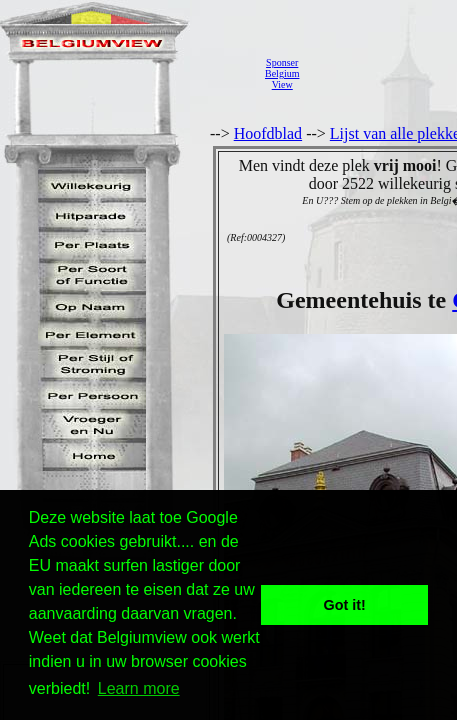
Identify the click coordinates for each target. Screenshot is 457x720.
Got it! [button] (345, 605)
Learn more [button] (139, 688)
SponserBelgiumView (282, 73)
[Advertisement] (383, 73)
